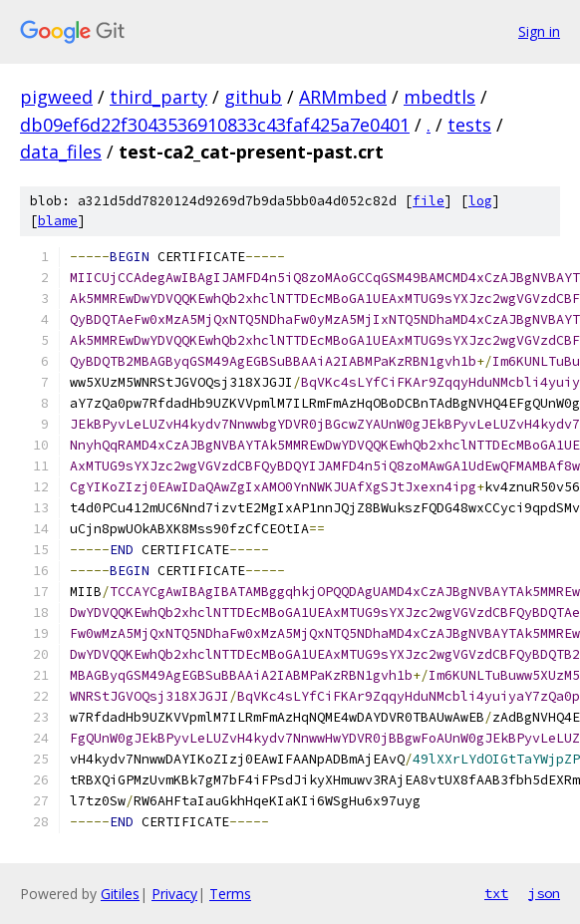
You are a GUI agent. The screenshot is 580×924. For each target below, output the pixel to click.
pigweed (56, 97)
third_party (158, 97)
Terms (230, 894)
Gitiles (120, 894)
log (480, 201)
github (253, 97)
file (429, 201)
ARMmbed (343, 97)
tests (469, 125)
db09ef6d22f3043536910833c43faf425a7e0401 (215, 125)
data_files (61, 152)
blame (58, 221)
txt (496, 893)
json (544, 893)
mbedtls (439, 97)
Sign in (539, 31)
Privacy (174, 894)
